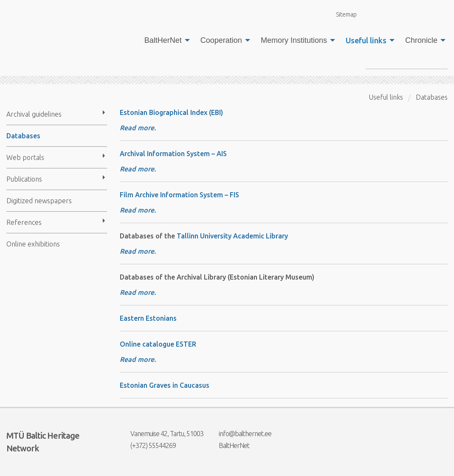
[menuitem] (165, 40)
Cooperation (221, 40)
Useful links (366, 40)
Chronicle (421, 40)
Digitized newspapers (39, 201)
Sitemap (341, 14)
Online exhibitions (33, 244)
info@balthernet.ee (240, 434)
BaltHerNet (163, 40)
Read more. (138, 128)
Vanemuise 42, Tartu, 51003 (162, 434)
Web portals (25, 157)
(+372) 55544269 (148, 445)
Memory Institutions (294, 40)
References (24, 222)
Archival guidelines (34, 114)
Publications (24, 179)
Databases (23, 136)
